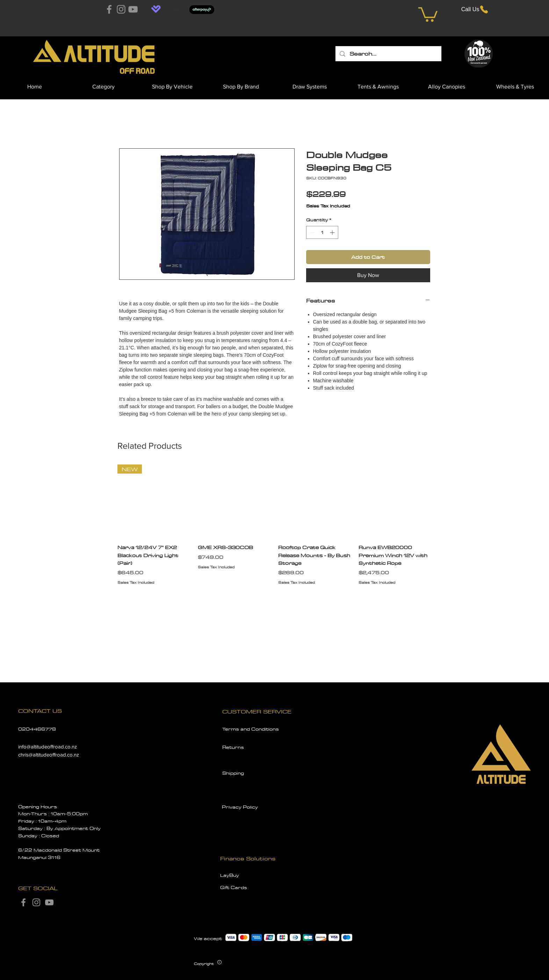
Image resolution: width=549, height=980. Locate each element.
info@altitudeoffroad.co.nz (48, 747)
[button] (428, 14)
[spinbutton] (322, 232)
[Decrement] (312, 232)
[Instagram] (121, 9)
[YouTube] (133, 9)
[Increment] (333, 232)
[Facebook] (109, 9)
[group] (275, 529)
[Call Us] (475, 9)
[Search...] (388, 54)
